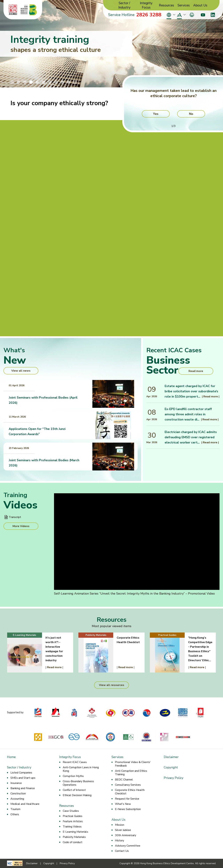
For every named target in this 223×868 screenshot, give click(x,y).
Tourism (15, 809)
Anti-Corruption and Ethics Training (131, 773)
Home (11, 757)
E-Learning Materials (75, 832)
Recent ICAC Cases (75, 762)
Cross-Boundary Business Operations (78, 783)
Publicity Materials (74, 837)
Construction (18, 794)
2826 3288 (149, 15)
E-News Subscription (128, 809)
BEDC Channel (124, 780)
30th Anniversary (126, 835)
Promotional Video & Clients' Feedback (133, 764)
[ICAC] (13, 10)
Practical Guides (73, 816)
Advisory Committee (128, 846)
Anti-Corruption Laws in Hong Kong (81, 769)
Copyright (171, 767)
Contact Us (122, 851)
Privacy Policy (174, 778)
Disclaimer (171, 757)
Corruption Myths (73, 776)
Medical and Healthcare (25, 804)
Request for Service (127, 799)
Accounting (17, 799)
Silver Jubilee (123, 830)
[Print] (192, 15)
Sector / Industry (124, 5)
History (120, 840)
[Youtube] (203, 15)
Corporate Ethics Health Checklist (130, 792)
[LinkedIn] (213, 15)
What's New (123, 804)
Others (15, 814)
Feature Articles (73, 821)
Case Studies (71, 811)
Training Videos (72, 827)
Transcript (15, 517)
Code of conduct (73, 842)
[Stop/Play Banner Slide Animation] (75, 82)
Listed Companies (21, 773)
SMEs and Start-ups (23, 778)
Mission (120, 825)
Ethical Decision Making (77, 795)
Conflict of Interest (74, 790)
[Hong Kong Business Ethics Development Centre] (29, 10)
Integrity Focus (146, 5)
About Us (200, 5)
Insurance (16, 783)
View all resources (112, 685)
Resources (166, 5)
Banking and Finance (23, 788)
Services (184, 5)
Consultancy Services (128, 785)
